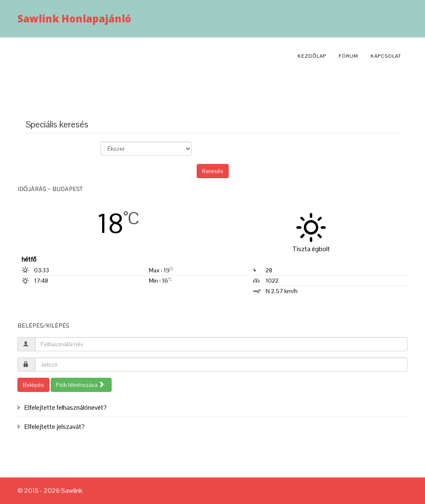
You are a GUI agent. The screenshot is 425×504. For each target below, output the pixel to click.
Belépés (33, 385)
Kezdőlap (312, 56)
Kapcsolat (386, 56)
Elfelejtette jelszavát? (54, 427)
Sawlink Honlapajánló (74, 18)
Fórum (348, 56)
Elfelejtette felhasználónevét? (65, 407)
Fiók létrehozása (80, 385)
